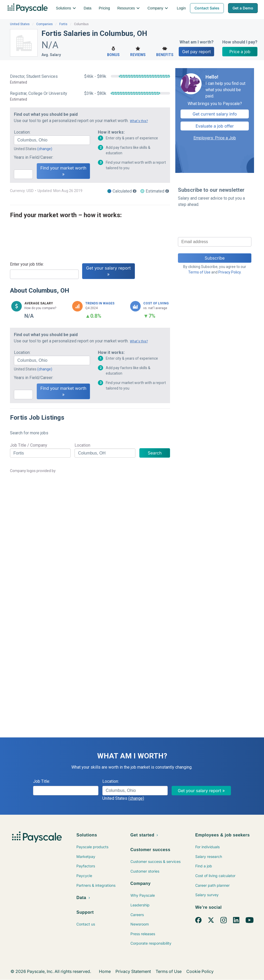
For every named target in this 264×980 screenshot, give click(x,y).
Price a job (240, 52)
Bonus (113, 51)
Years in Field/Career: (34, 157)
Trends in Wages (100, 303)
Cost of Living (156, 303)
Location (82, 445)
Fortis (63, 24)
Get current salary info (215, 114)
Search (155, 453)
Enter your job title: (27, 264)
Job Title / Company (29, 445)
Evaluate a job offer (215, 126)
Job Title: (42, 781)
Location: (22, 132)
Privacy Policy (229, 272)
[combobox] (52, 140)
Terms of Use (199, 272)
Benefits (165, 51)
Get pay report (196, 52)
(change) (45, 149)
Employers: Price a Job (215, 138)
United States (20, 24)
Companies (44, 24)
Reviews (138, 51)
